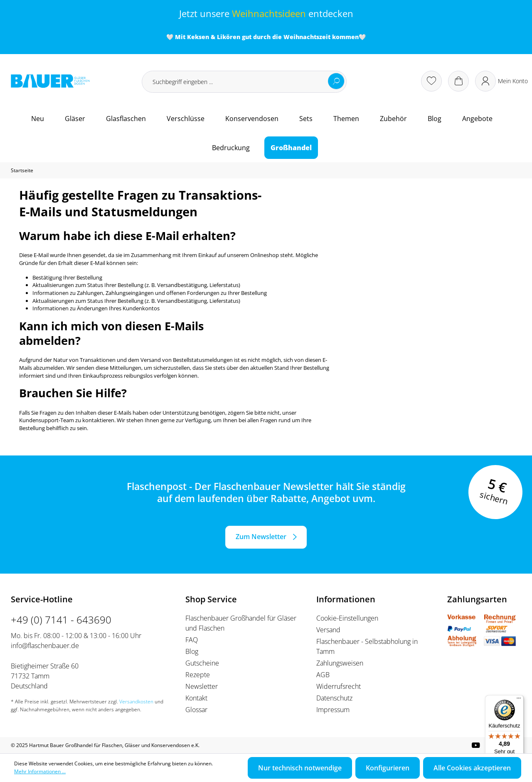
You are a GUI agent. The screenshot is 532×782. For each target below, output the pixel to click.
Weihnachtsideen (269, 14)
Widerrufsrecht (339, 686)
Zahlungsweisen (340, 663)
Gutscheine (202, 663)
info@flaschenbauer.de (45, 646)
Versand (328, 630)
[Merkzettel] (431, 81)
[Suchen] (336, 81)
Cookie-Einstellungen (347, 618)
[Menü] (519, 700)
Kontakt (196, 698)
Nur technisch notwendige (300, 768)
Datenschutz (334, 698)
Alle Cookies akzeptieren (472, 768)
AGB (323, 675)
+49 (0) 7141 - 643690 (61, 620)
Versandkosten (136, 702)
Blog (192, 651)
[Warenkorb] (458, 81)
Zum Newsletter (261, 537)
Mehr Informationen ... (40, 771)
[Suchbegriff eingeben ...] (244, 82)
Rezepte (198, 675)
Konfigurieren (388, 768)
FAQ (192, 640)
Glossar (196, 710)
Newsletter (202, 686)
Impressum (333, 710)
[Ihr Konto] (501, 81)
